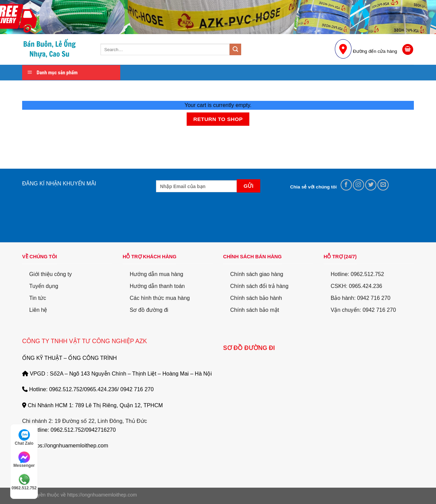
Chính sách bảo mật (255, 310)
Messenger (24, 460)
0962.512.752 (24, 482)
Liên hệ (38, 310)
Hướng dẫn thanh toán (157, 286)
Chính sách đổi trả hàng (259, 286)
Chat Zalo (24, 437)
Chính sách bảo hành (256, 298)
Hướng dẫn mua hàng (157, 274)
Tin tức (38, 298)
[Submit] (235, 49)
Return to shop (218, 119)
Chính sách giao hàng (257, 274)
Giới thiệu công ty (51, 274)
